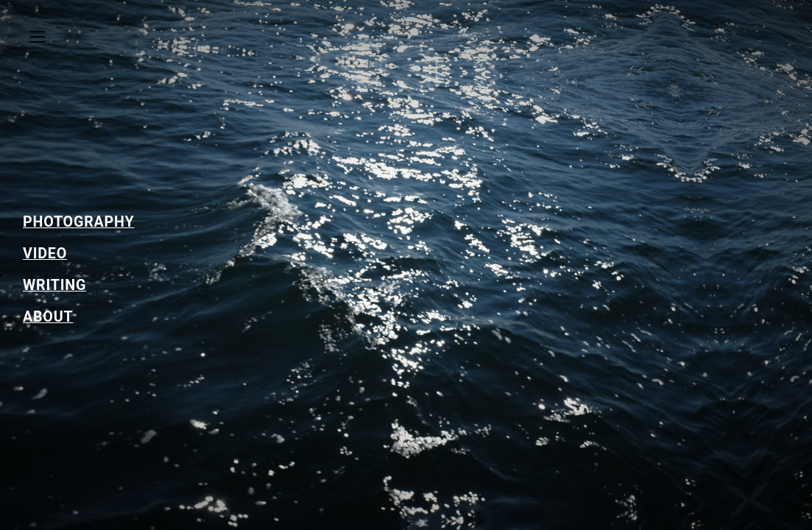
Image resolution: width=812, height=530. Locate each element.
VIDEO (45, 254)
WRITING (54, 285)
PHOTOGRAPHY (78, 222)
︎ (38, 37)
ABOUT (48, 317)
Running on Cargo (796, 450)
